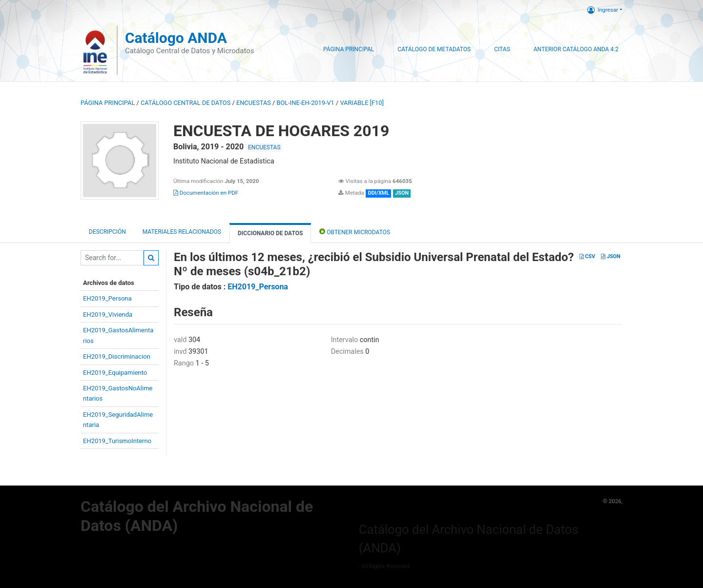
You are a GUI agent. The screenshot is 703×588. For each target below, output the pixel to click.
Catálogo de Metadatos (434, 49)
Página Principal (349, 49)
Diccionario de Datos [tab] (270, 233)
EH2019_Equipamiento (115, 373)
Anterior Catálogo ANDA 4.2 (576, 49)
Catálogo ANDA (176, 38)
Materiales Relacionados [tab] (182, 232)
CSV (587, 256)
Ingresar (603, 10)
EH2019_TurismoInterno (117, 441)
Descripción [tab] (107, 232)
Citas (502, 49)
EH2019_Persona (107, 298)
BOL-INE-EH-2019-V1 (306, 103)
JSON (610, 256)
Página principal (108, 103)
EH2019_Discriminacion (117, 356)
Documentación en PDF (206, 193)
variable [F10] (362, 103)
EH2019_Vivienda (108, 314)
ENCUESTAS (254, 103)
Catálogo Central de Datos (186, 103)
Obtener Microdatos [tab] (355, 232)
